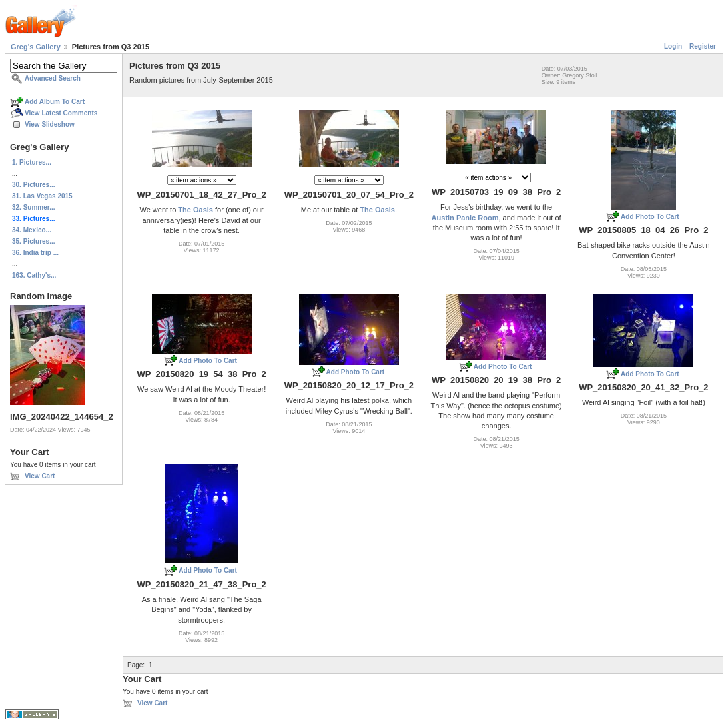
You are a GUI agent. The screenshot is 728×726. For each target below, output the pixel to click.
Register (703, 46)
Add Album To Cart (55, 102)
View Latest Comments (61, 113)
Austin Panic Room (465, 218)
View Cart (40, 476)
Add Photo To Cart (650, 217)
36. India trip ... (35, 253)
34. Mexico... (32, 230)
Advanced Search (53, 78)
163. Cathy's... (34, 275)
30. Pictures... (33, 185)
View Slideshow (50, 124)
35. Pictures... (33, 241)
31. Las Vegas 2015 (42, 196)
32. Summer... (33, 207)
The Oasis (195, 210)
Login (673, 46)
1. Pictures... (32, 162)
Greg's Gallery (36, 47)
